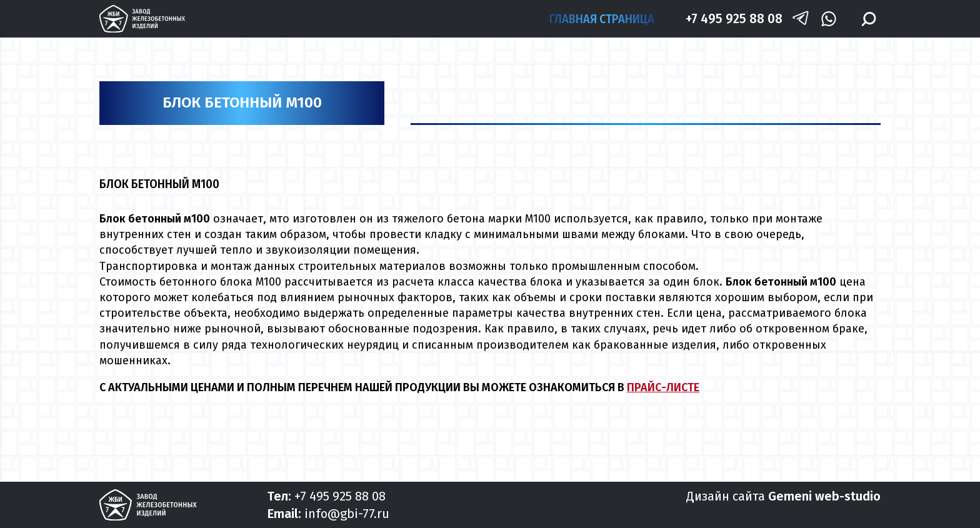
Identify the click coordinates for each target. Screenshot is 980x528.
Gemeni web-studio (824, 496)
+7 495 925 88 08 (734, 18)
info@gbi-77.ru (347, 514)
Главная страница (602, 19)
